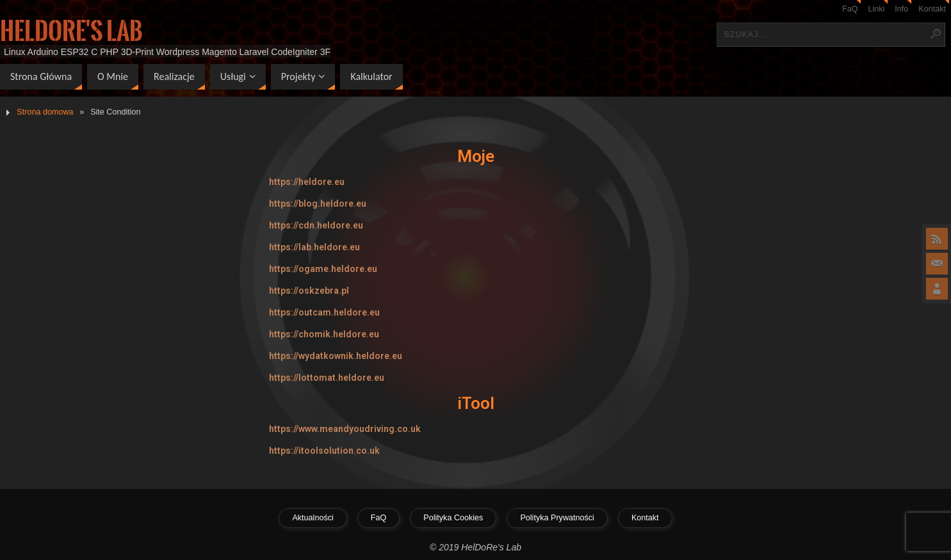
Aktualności (313, 518)
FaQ (850, 9)
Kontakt (932, 9)
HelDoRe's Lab (71, 31)
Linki (876, 9)
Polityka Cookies (453, 518)
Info (901, 9)
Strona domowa (45, 112)
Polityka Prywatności (557, 518)
